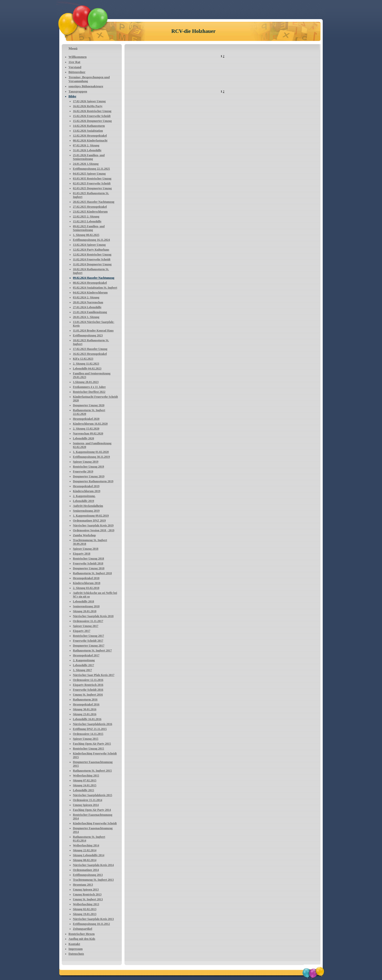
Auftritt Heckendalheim (88, 506)
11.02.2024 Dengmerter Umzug (92, 264)
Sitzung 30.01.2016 (85, 709)
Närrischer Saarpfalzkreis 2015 (93, 795)
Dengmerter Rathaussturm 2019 (93, 481)
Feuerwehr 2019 (83, 471)
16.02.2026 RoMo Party (88, 106)
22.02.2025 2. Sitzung (86, 216)
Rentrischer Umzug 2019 (89, 467)
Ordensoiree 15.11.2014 (88, 800)
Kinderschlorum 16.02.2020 (90, 424)
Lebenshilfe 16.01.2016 (87, 719)
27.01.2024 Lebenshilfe (87, 307)
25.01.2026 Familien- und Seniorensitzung (89, 157)
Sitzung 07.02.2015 (85, 780)
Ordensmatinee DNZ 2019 (89, 521)
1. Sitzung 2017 (83, 670)
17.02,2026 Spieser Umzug (89, 101)
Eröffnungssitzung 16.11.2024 (92, 240)
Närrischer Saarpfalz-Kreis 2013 (93, 919)
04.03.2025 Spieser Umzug (89, 174)
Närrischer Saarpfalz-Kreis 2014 (93, 865)
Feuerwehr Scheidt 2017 (88, 641)
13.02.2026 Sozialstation (88, 131)
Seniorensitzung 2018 (86, 606)
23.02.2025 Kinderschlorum (90, 212)
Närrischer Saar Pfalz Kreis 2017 (94, 675)
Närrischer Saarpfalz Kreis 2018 (93, 616)
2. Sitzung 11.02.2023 (86, 364)
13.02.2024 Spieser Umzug (89, 245)
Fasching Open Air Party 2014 (92, 810)
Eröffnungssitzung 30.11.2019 (92, 457)
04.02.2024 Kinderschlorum (90, 293)
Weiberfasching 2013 (86, 904)
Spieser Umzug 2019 (86, 462)
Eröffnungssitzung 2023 (88, 335)
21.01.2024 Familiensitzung (90, 312)
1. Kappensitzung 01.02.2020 (91, 452)
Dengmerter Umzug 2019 (89, 476)
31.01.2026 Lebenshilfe (87, 150)
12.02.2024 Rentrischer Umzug (92, 255)
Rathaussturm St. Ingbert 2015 (92, 771)
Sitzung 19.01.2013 (85, 914)
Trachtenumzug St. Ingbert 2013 (93, 880)
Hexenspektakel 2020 (86, 419)
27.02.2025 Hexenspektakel (90, 207)
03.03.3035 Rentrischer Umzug (92, 178)
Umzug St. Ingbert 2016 (88, 695)
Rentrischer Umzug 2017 (89, 636)
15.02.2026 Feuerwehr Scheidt (92, 116)
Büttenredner (77, 72)
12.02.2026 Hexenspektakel (90, 136)
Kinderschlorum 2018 (87, 583)
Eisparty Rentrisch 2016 (88, 685)
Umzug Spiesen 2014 (86, 805)
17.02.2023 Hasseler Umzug (90, 349)
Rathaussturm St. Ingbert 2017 (92, 650)
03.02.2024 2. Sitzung (86, 297)
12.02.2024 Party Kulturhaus (91, 250)
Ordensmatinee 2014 (86, 870)
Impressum (76, 949)
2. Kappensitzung (84, 660)
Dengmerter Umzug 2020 (89, 405)
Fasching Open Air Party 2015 (92, 744)
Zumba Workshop (85, 535)
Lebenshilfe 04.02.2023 (87, 369)
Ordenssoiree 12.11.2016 (88, 680)
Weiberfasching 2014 (86, 845)
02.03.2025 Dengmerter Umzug (92, 188)
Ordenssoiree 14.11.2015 (88, 734)
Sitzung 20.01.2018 (85, 611)
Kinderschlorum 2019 (87, 491)
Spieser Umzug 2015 (86, 739)
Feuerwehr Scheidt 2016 (88, 690)
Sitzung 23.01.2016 (85, 714)
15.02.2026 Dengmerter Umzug (92, 121)
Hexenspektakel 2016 (86, 704)
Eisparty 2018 (82, 554)
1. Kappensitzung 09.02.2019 (91, 516)
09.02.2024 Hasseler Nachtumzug (94, 278)
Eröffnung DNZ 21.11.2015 (90, 729)
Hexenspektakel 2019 (86, 486)
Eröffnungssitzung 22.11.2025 (92, 169)
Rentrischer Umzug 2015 (89, 749)
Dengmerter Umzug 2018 (89, 568)
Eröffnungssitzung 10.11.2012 (92, 924)
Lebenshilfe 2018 (84, 601)
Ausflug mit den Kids (82, 939)
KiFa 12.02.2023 (83, 359)
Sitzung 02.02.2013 (85, 909)
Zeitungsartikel (83, 929)
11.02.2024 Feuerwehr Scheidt (92, 259)
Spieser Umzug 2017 (86, 626)
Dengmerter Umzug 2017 (89, 646)
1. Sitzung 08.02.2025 (86, 235)
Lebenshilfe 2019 (84, 501)
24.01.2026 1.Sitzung (86, 164)
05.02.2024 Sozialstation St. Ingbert (95, 288)
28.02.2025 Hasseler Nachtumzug (94, 202)
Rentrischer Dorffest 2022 (89, 392)
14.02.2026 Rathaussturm (89, 126)
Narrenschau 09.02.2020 (88, 433)
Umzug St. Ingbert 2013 (88, 899)
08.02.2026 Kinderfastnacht (90, 140)
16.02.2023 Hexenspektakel (90, 354)
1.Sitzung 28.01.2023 (86, 382)
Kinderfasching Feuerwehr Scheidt (95, 823)
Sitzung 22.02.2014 (85, 850)
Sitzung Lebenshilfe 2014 (89, 855)
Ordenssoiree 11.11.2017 (88, 621)
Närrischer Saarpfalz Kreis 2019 (93, 525)
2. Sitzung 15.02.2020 (86, 429)
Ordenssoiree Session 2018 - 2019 (94, 530)
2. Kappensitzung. (84, 496)
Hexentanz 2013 (83, 885)
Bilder (73, 96)
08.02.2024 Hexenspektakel (90, 283)
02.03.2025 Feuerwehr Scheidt (92, 183)
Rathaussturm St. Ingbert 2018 (92, 573)
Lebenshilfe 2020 (84, 438)
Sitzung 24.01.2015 (85, 785)
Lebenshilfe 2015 (84, 790)
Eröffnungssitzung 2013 (88, 875)
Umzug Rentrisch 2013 (87, 894)
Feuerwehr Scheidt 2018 (88, 563)
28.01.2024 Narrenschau (88, 302)
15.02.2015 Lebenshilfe (87, 221)
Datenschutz (76, 954)
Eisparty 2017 (82, 631)
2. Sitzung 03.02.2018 (86, 588)
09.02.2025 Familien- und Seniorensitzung (89, 228)
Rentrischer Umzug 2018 (89, 559)
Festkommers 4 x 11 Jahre (89, 387)
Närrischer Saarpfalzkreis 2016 (93, 724)
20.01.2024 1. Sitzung (86, 317)
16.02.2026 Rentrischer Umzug (92, 111)
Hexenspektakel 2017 (86, 655)
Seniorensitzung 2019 (86, 511)
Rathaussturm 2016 (85, 700)
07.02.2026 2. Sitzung (86, 145)
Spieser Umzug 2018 (86, 549)
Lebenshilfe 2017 (84, 665)
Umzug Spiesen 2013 (86, 890)
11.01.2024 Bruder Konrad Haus (93, 331)
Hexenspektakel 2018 (86, 578)
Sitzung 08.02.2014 (85, 860)
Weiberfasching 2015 (86, 776)
